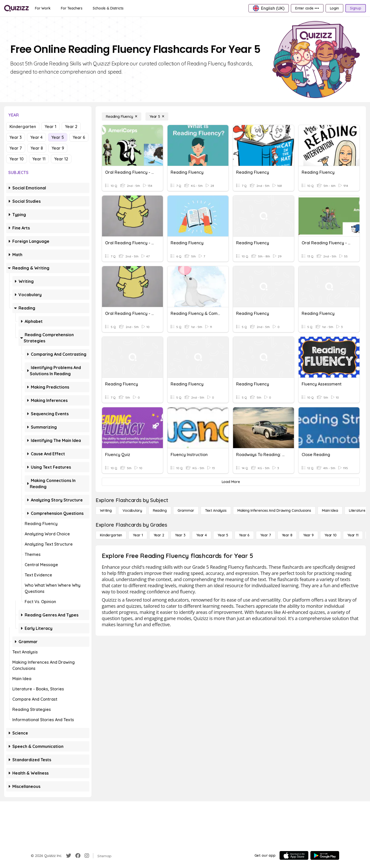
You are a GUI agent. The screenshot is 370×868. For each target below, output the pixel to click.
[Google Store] (325, 855)
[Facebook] (78, 856)
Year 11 (39, 159)
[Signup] (356, 8)
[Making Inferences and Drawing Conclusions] (274, 510)
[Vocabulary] (132, 510)
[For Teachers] (72, 8)
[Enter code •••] (307, 8)
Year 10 (17, 159)
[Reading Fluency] (122, 117)
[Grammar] (186, 510)
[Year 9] (308, 535)
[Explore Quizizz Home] (16, 8)
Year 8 (37, 148)
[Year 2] (159, 535)
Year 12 (61, 159)
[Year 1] (138, 535)
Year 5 (58, 137)
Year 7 (16, 148)
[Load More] (231, 482)
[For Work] (43, 8)
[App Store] (294, 855)
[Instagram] (87, 856)
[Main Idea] (330, 510)
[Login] (334, 8)
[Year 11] (353, 535)
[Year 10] (331, 535)
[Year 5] (157, 117)
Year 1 (50, 127)
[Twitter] (69, 856)
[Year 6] (244, 535)
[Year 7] (266, 535)
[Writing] (106, 510)
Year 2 (71, 127)
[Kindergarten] (111, 535)
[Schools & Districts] (108, 8)
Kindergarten (23, 127)
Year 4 (36, 137)
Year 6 (79, 137)
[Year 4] (202, 535)
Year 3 (16, 137)
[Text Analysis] (216, 510)
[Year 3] (180, 535)
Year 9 (58, 148)
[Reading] (160, 510)
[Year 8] (287, 535)
